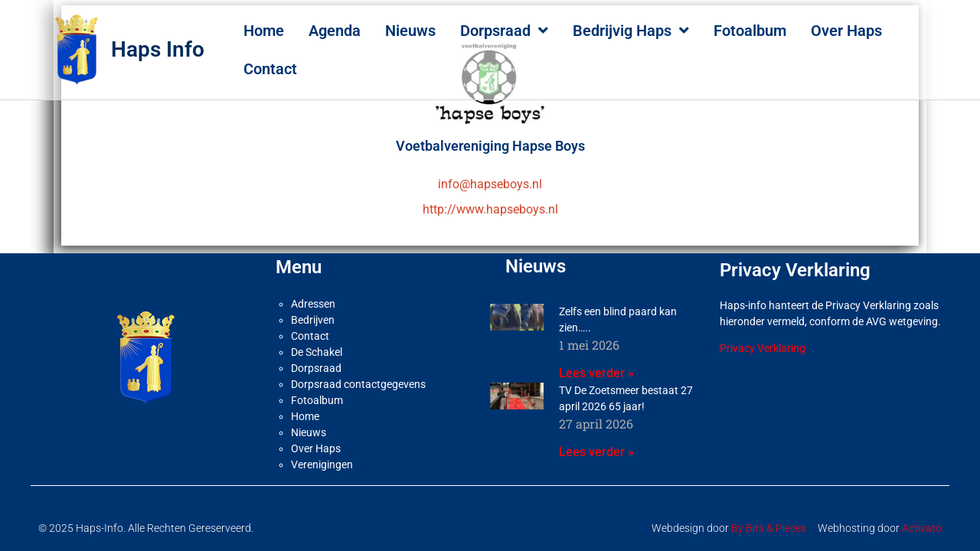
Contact (270, 69)
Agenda (335, 31)
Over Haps (846, 31)
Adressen (313, 297)
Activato (922, 521)
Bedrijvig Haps (631, 31)
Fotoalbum (750, 31)
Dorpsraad (504, 31)
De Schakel (317, 345)
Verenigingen (322, 458)
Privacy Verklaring (763, 341)
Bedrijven (313, 313)
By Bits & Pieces (769, 521)
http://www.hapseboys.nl (490, 202)
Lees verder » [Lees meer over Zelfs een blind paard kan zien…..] (596, 366)
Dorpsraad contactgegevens (358, 377)
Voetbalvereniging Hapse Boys (490, 139)
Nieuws (410, 31)
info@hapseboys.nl (490, 177)
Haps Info (158, 49)
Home (264, 31)
